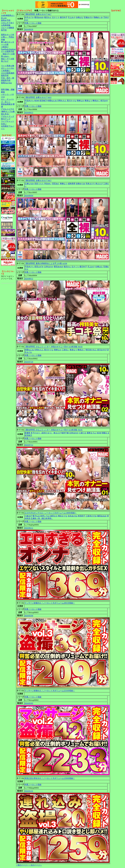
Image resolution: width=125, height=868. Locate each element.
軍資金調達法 (7, 104)
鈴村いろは (45, 516)
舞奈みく (96, 101)
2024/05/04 (29, 616)
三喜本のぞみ (91, 516)
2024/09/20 (29, 29)
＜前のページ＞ (22, 865)
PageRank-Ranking (8, 49)
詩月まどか (29, 17)
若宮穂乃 (43, 101)
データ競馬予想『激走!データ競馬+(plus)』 (8, 54)
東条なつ (88, 101)
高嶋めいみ (98, 17)
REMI (37, 101)
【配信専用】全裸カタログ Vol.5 (38, 180)
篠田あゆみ (102, 516)
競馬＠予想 (6, 20)
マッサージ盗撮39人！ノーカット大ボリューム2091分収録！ (50, 603)
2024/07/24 (29, 362)
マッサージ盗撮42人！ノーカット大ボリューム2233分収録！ (50, 691)
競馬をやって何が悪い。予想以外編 (8, 37)
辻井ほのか (49, 267)
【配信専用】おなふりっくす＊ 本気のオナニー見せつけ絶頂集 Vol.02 (54, 347)
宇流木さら (29, 101)
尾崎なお (80, 101)
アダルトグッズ (8, 116)
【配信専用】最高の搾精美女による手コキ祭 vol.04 (46, 263)
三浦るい (66, 350)
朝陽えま (106, 433)
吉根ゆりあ (80, 184)
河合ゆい (48, 184)
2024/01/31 (29, 791)
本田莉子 (81, 516)
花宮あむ (56, 184)
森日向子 (64, 17)
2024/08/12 (29, 279)
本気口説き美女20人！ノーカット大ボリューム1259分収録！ (50, 778)
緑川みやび (102, 350)
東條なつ (64, 184)
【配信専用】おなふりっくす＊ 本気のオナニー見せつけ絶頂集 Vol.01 (54, 430)
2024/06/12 (29, 528)
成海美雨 (72, 184)
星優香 (27, 433)
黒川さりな (72, 101)
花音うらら (39, 184)
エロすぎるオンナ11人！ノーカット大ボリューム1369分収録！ (51, 513)
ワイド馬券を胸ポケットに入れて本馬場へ (8, 68)
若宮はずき (39, 267)
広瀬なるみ (29, 184)
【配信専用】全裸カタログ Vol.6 (38, 97)
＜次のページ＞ (35, 865)
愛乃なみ (36, 516)
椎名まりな (63, 516)
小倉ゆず (28, 516)
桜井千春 (65, 433)
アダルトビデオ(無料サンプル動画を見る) (8, 111)
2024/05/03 (29, 703)
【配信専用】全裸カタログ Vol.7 (38, 14)
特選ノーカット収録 (33, 23)
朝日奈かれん (91, 350)
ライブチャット (8, 121)
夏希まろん (92, 433)
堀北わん (48, 17)
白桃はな (79, 17)
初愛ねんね (52, 101)
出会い (4, 124)
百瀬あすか (88, 17)
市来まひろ (90, 184)
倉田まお (54, 516)
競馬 (3, 89)
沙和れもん (62, 101)
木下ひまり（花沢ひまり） (42, 433)
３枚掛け (5, 47)
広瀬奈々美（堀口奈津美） (42, 518)
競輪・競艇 (10, 89)
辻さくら (56, 17)
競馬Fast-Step (6, 83)
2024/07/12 (29, 445)
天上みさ (72, 17)
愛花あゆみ (39, 17)
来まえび (99, 184)
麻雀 (3, 92)
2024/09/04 (29, 196)
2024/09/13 (29, 113)
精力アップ (6, 119)
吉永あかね (73, 516)
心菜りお (83, 433)
